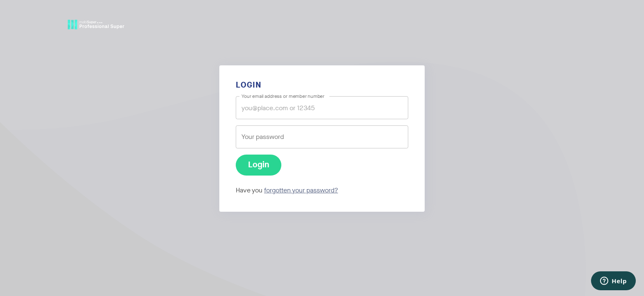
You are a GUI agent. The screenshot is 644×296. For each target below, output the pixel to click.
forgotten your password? (301, 190)
